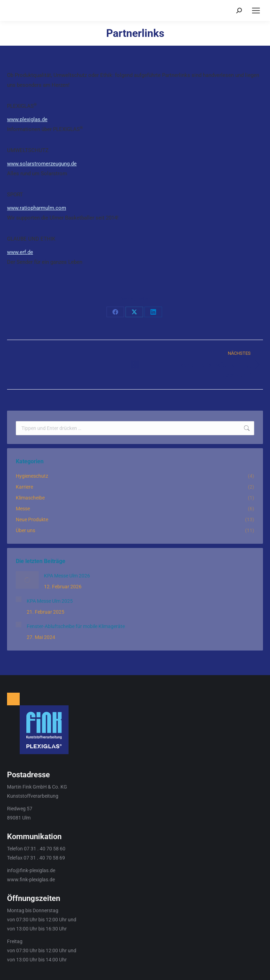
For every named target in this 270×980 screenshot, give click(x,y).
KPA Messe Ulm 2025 (50, 601)
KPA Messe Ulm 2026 (67, 576)
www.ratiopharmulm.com (37, 208)
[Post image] (27, 580)
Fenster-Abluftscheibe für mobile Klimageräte (76, 626)
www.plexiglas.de (27, 119)
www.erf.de (20, 252)
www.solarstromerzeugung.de (42, 164)
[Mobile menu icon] (256, 11)
